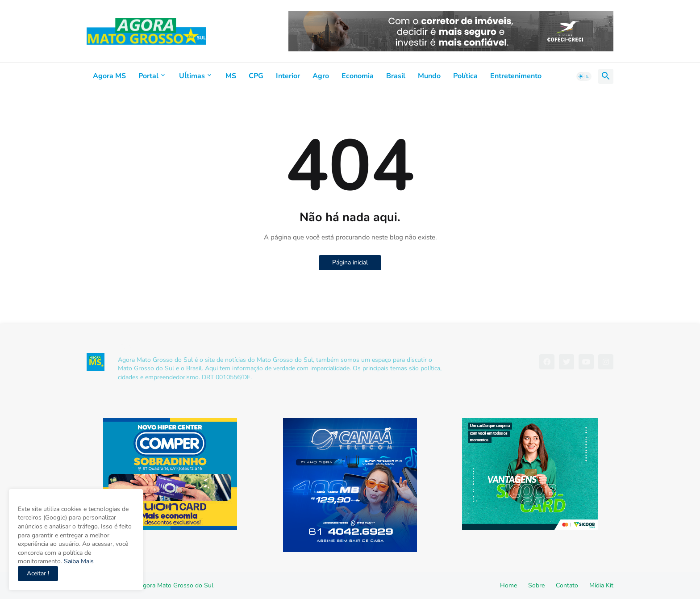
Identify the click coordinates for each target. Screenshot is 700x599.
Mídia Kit (601, 585)
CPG (256, 76)
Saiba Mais (78, 561)
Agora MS (109, 76)
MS (231, 76)
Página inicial (350, 262)
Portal (148, 76)
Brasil (396, 76)
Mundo (429, 76)
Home (508, 585)
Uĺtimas (192, 76)
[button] (584, 76)
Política (465, 76)
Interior (288, 76)
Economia (358, 76)
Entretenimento (516, 76)
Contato (567, 585)
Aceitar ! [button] (38, 573)
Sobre (536, 585)
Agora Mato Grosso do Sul (176, 585)
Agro (321, 76)
